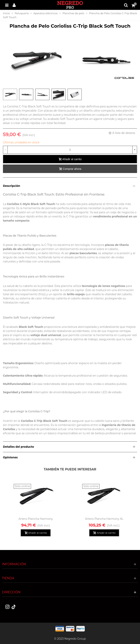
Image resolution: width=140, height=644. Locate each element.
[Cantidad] (70, 150)
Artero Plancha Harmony (36, 519)
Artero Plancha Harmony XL (104, 519)
